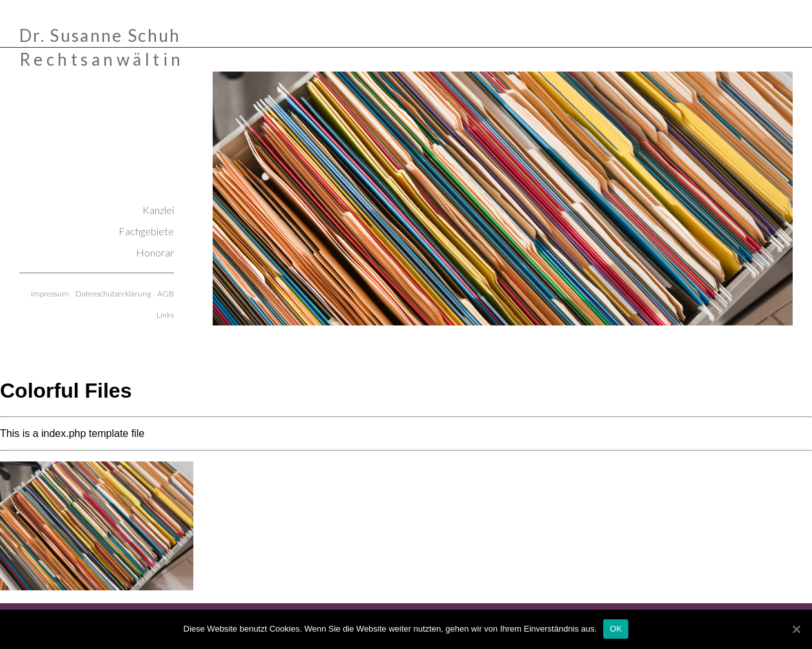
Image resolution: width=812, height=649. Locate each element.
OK (616, 629)
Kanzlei (158, 210)
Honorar (155, 252)
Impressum (50, 294)
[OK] (796, 629)
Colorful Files (66, 391)
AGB (166, 294)
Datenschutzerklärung (113, 294)
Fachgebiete (146, 231)
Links (165, 315)
